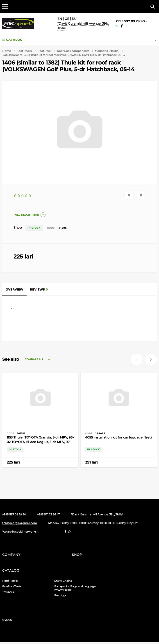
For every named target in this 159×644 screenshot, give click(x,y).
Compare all (38, 359)
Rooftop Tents (12, 586)
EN (60, 19)
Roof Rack (44, 51)
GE (67, 19)
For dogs (60, 595)
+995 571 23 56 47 (48, 514)
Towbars (8, 592)
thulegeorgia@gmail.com (20, 523)
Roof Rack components (73, 51)
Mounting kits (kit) (107, 51)
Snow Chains (63, 581)
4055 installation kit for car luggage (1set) (118, 437)
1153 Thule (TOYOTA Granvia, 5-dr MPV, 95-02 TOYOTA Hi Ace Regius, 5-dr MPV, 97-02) (40, 442)
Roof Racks (24, 51)
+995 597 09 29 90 (130, 21)
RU (74, 19)
